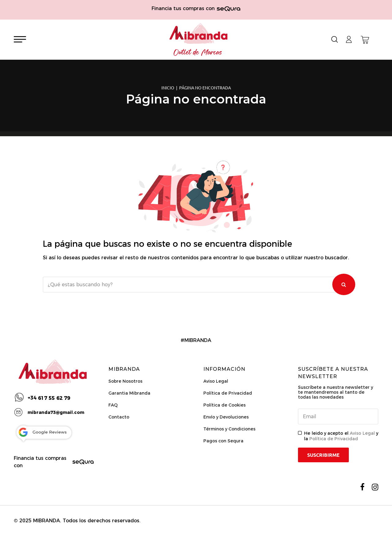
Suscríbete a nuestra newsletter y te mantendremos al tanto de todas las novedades (335, 392)
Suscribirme (323, 455)
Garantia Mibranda (129, 393)
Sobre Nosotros (125, 381)
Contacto (119, 417)
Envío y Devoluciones (226, 417)
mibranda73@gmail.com (56, 412)
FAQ (113, 405)
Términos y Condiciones (229, 429)
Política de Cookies (224, 405)
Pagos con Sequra (223, 441)
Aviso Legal (216, 381)
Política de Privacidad (228, 393)
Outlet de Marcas (198, 53)
